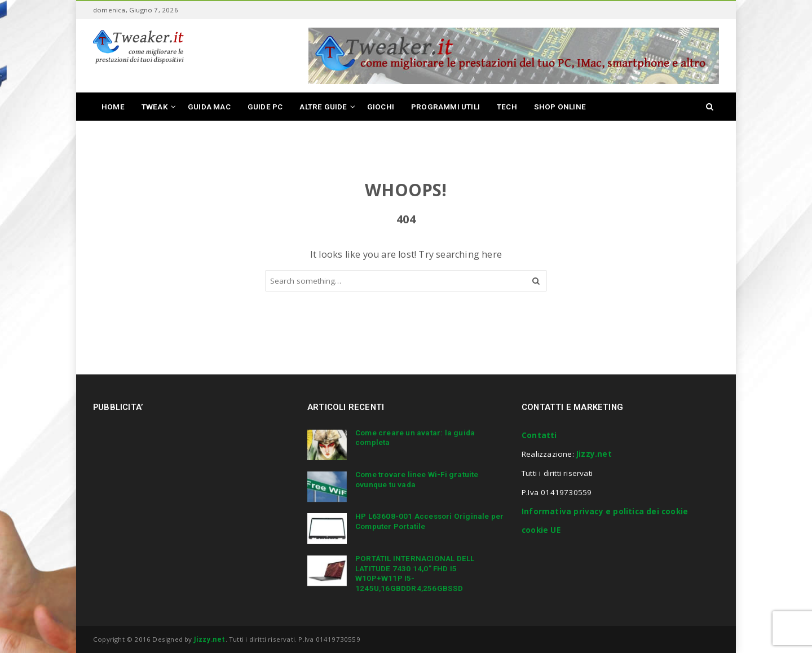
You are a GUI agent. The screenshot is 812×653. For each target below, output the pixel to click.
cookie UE (541, 530)
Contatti (539, 435)
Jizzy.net (594, 454)
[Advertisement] (188, 509)
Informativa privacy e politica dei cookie (605, 511)
